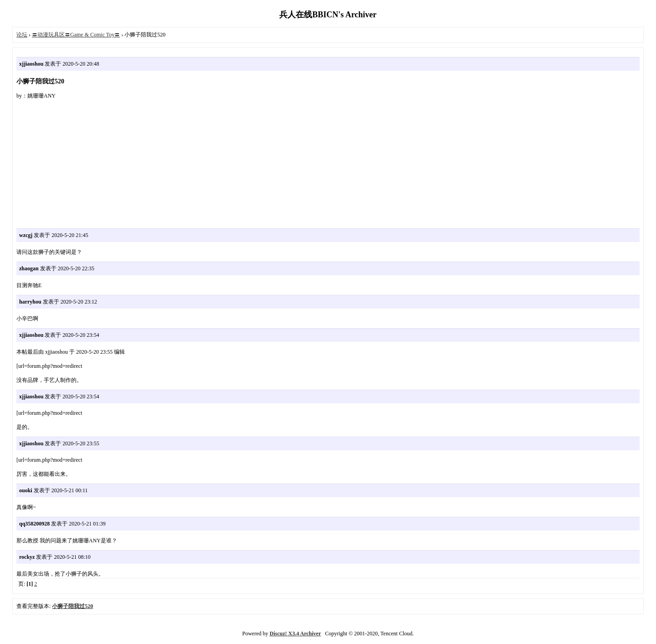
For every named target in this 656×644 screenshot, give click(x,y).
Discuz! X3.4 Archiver (295, 634)
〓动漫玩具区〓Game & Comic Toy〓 (76, 35)
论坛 (22, 35)
